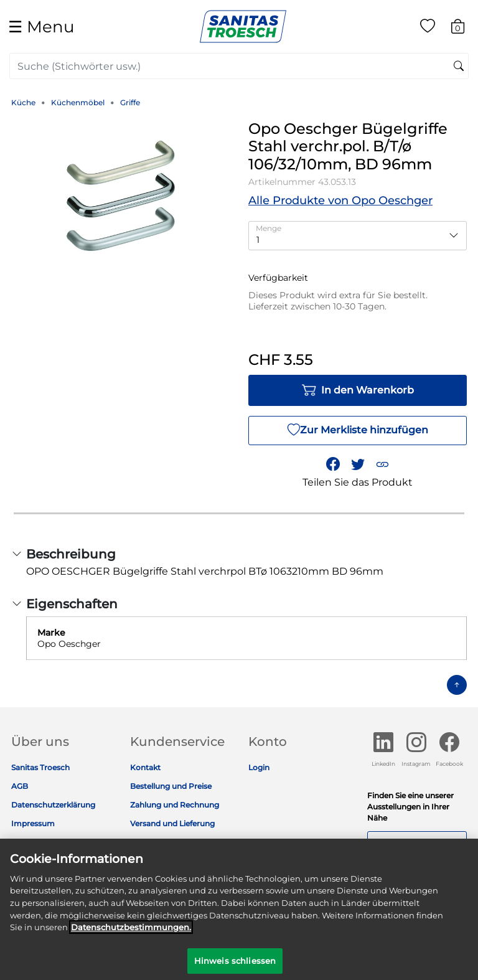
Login (259, 767)
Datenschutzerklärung (53, 805)
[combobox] (239, 66)
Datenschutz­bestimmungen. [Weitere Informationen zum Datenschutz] (131, 933)
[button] (382, 464)
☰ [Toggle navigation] (41, 26)
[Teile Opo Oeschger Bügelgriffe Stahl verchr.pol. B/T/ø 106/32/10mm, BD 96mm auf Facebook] (333, 464)
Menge (269, 228)
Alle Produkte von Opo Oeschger (340, 200)
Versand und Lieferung (172, 823)
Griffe (130, 102)
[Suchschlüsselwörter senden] (459, 67)
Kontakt (145, 767)
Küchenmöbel (78, 102)
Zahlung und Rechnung (175, 805)
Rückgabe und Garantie (174, 842)
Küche (23, 102)
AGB (20, 786)
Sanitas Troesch (40, 767)
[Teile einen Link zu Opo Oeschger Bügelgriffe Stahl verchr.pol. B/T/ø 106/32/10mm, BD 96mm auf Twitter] (358, 464)
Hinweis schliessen (235, 966)
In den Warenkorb (358, 390)
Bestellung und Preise (171, 786)
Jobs (20, 842)
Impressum (33, 823)
